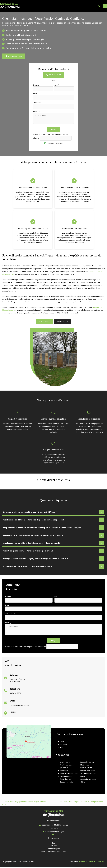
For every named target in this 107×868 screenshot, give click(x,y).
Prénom (37, 86)
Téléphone (38, 103)
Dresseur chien (66, 777)
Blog (54, 844)
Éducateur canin (66, 783)
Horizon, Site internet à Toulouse (92, 863)
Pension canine (86, 769)
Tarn (62, 742)
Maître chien (85, 766)
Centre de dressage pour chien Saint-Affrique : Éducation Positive (25, 803)
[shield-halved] (45, 144)
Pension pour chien (88, 771)
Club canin (64, 771)
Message (37, 112)
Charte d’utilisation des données (53, 852)
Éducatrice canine (87, 763)
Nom (56, 86)
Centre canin (65, 763)
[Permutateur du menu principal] (105, 6)
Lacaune (63, 745)
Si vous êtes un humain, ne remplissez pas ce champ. (26, 647)
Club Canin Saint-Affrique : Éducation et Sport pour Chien (82, 802)
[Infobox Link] (14, 680)
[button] (99, 6)
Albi (62, 748)
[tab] (53, 513)
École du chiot (66, 780)
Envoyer (54, 130)
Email (36, 94)
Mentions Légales (53, 849)
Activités (53, 847)
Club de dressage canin (69, 774)
